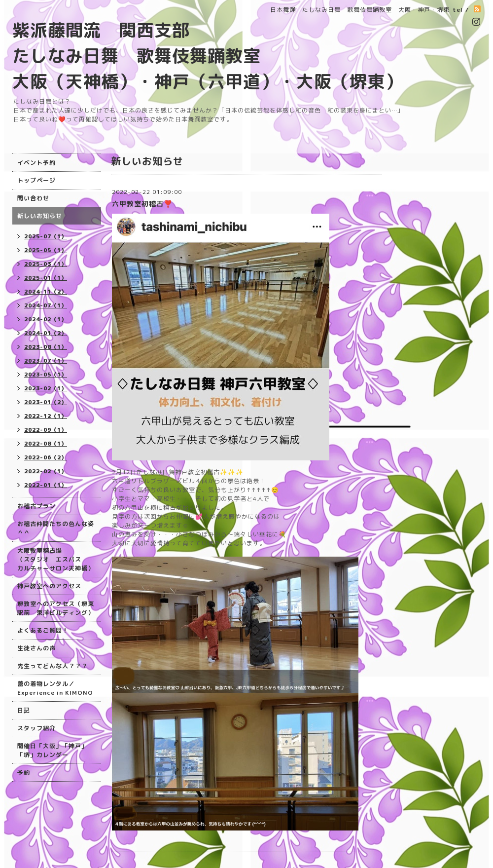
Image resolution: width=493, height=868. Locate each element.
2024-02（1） (46, 319)
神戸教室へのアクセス (49, 586)
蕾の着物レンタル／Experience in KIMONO (55, 688)
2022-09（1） (46, 430)
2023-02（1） (46, 388)
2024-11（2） (46, 292)
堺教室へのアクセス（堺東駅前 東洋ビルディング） (56, 608)
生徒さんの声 (36, 648)
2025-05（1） (46, 250)
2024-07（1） (46, 305)
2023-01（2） (46, 402)
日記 (24, 710)
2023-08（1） (46, 347)
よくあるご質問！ (43, 630)
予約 (24, 773)
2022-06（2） (46, 457)
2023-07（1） (46, 361)
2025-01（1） (46, 278)
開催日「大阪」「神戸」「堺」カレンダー (53, 750)
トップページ (36, 180)
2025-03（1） (46, 264)
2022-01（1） (46, 485)
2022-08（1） (46, 444)
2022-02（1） (46, 471)
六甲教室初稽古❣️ (142, 204)
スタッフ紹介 (36, 728)
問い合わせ (33, 198)
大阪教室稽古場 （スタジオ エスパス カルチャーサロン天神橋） (56, 559)
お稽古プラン (36, 506)
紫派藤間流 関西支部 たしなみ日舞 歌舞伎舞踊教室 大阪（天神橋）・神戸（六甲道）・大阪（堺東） (208, 56)
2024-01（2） (46, 333)
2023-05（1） (46, 375)
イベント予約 (36, 163)
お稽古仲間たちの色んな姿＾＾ (56, 528)
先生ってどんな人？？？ (53, 666)
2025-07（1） (46, 236)
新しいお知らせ (40, 216)
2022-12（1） (46, 416)
